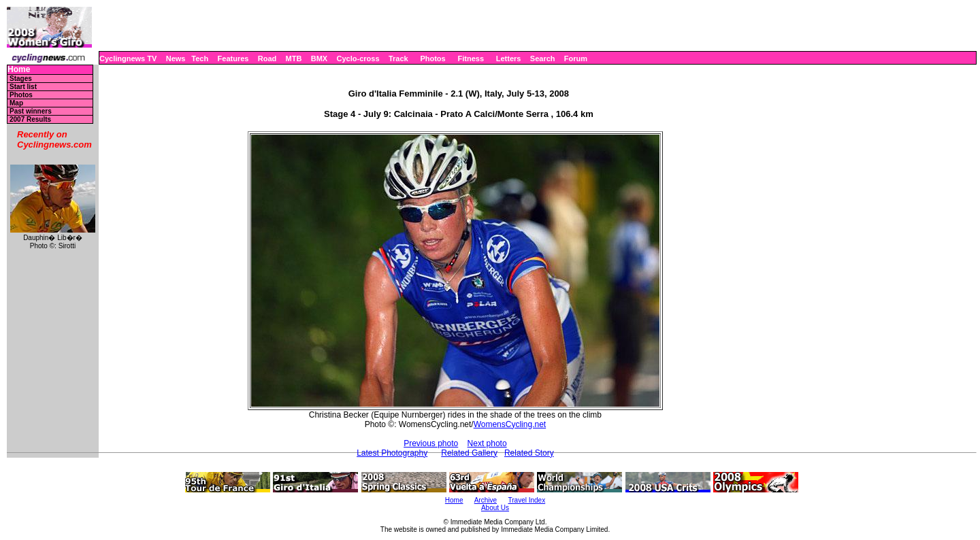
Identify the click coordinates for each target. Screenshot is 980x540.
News (176, 58)
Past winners (31, 111)
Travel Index (527, 500)
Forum (576, 58)
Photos (432, 58)
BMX (319, 58)
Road (267, 58)
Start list (23, 87)
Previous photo (431, 443)
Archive (486, 500)
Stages (21, 79)
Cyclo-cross (358, 58)
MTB (294, 58)
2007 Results (30, 119)
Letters (509, 58)
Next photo (487, 443)
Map (16, 103)
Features (233, 58)
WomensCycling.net (510, 424)
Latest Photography (392, 453)
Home (19, 70)
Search (543, 58)
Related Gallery (469, 453)
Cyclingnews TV (128, 58)
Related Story (529, 453)
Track (398, 58)
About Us (495, 508)
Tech (200, 58)
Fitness (471, 58)
